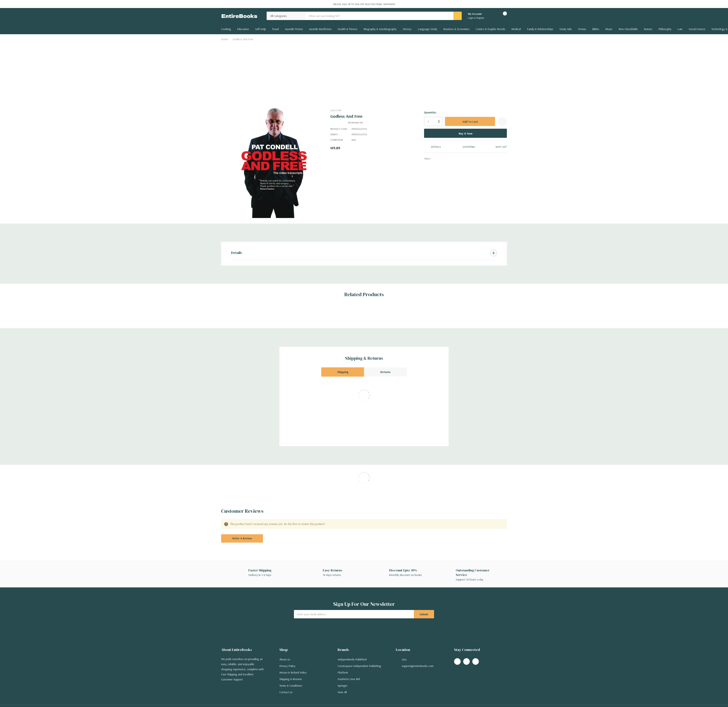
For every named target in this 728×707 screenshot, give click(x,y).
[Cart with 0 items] (502, 16)
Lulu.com (336, 110)
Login (471, 18)
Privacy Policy (287, 666)
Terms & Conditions (291, 686)
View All (342, 692)
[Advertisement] (364, 70)
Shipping (343, 372)
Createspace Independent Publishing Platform (359, 669)
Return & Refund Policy (293, 672)
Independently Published (352, 659)
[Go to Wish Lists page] (492, 16)
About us (285, 659)
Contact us (286, 692)
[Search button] (458, 16)
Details (237, 253)
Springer (343, 686)
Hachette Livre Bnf (349, 679)
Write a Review (242, 538)
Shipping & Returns (291, 679)
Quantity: (430, 112)
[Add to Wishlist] (502, 121)
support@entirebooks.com (418, 666)
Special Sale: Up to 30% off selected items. (364, 4)
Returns (385, 372)
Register (481, 18)
